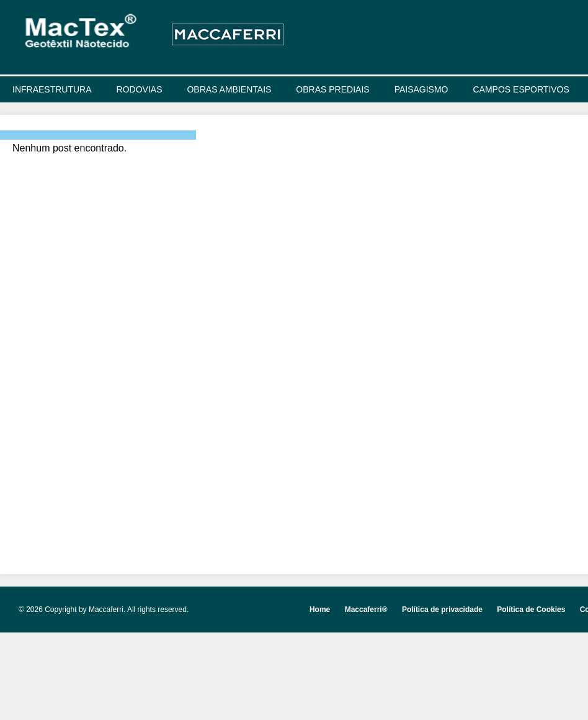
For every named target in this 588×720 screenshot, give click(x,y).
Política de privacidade (442, 610)
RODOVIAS (140, 89)
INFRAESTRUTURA (52, 89)
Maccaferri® (366, 610)
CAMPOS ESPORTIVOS (521, 89)
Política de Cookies (531, 610)
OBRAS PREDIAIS (332, 89)
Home (320, 610)
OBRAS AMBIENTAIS (229, 89)
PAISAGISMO (421, 89)
